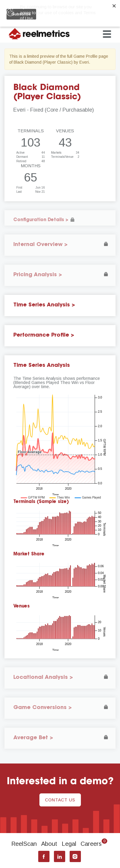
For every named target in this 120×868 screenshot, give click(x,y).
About (49, 844)
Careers (94, 844)
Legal (69, 844)
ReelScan (24, 844)
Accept (106, 12)
